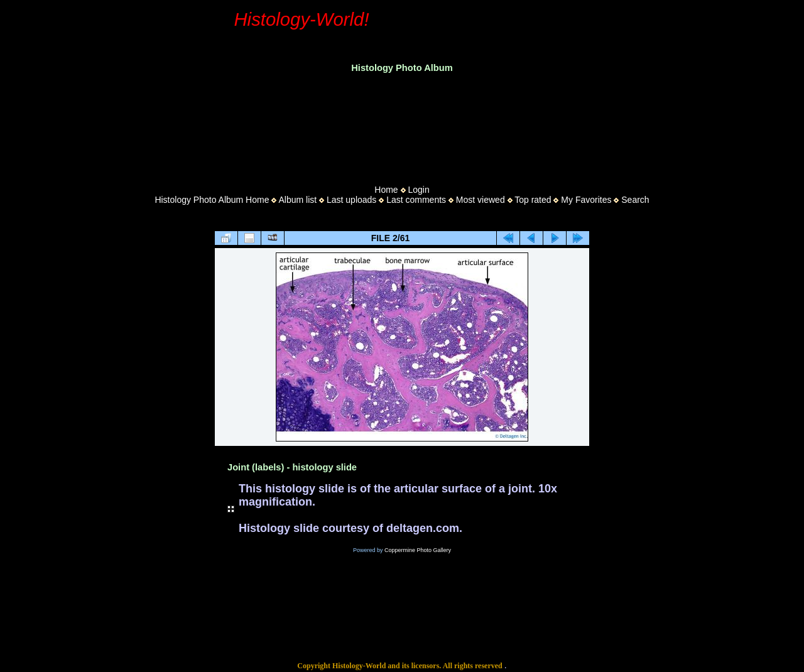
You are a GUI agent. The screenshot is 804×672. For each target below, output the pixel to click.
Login (418, 190)
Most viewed (481, 200)
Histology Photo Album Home (212, 200)
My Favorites (586, 200)
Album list (297, 200)
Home (386, 190)
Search (635, 200)
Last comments (416, 200)
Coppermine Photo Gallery (418, 550)
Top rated (533, 200)
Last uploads (351, 200)
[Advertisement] (402, 125)
